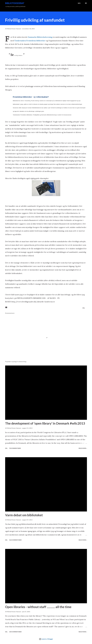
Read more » (83, 448)
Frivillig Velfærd (18, 56)
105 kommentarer (15, 632)
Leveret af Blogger (46, 639)
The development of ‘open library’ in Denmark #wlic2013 (45, 423)
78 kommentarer (15, 448)
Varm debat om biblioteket (24, 515)
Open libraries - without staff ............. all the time (38, 607)
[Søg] (79, 3)
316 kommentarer (15, 540)
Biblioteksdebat (15, 3)
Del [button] (84, 308)
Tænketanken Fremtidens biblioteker (30, 41)
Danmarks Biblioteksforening (40, 37)
